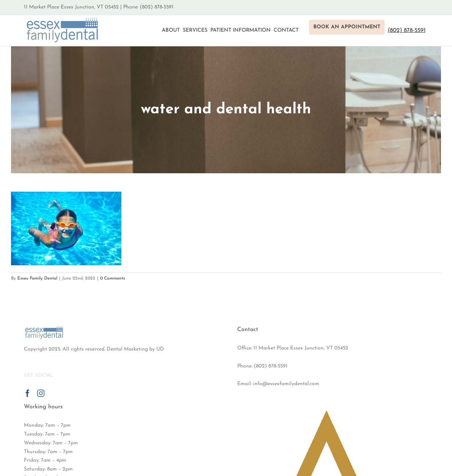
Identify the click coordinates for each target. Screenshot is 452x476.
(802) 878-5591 (271, 366)
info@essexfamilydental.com (286, 384)
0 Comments (113, 278)
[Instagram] (41, 393)
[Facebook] (28, 393)
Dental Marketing (127, 349)
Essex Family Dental (37, 278)
